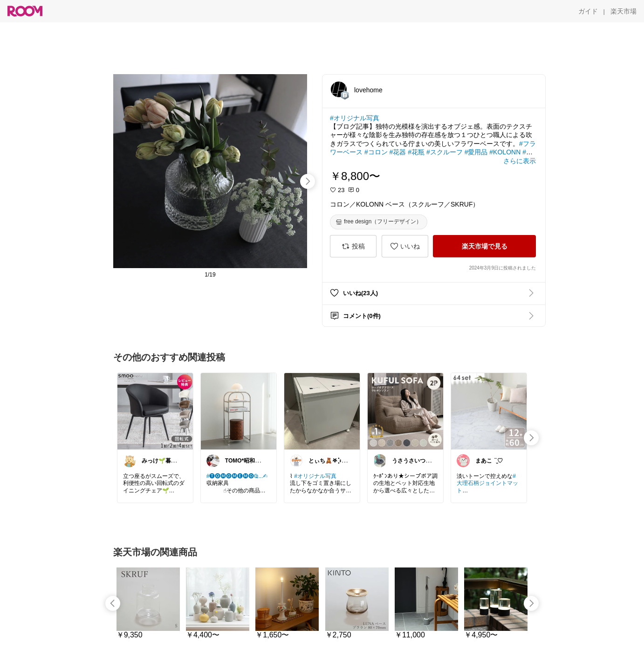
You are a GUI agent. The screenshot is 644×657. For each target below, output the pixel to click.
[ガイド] (588, 11)
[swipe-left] (113, 603)
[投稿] (353, 246)
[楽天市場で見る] (484, 246)
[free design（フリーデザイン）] (379, 222)
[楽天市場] (623, 11)
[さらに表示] (520, 161)
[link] (155, 411)
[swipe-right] (308, 181)
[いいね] (405, 246)
